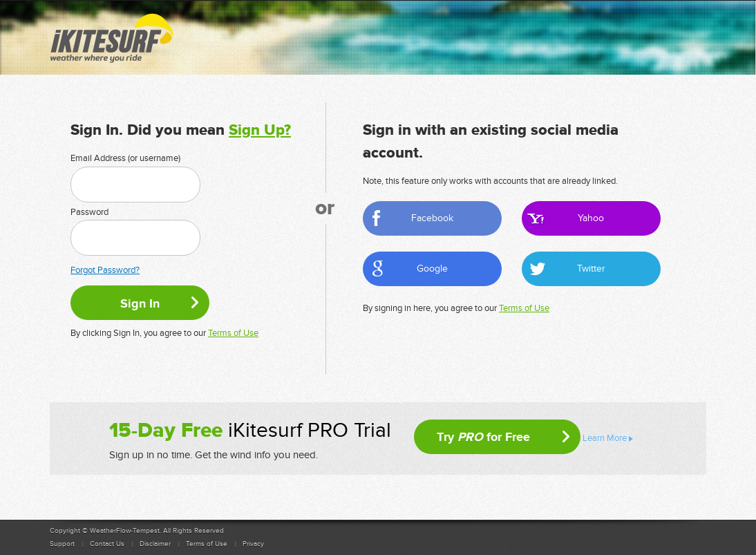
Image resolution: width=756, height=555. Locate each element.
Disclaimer (155, 544)
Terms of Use (233, 333)
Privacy (253, 544)
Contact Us (107, 544)
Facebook (432, 218)
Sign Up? (260, 130)
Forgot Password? (105, 270)
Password (89, 212)
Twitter (591, 269)
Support (62, 544)
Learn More (605, 438)
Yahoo (591, 218)
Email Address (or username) (125, 158)
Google (432, 269)
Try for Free (483, 437)
